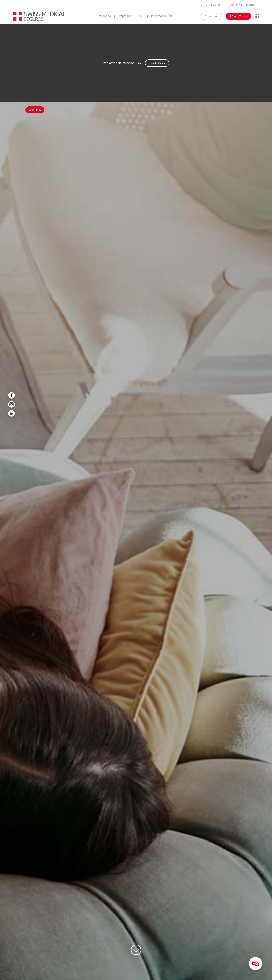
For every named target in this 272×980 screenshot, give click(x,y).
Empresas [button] (125, 16)
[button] (256, 964)
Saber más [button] (35, 110)
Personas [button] (104, 16)
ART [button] (141, 16)
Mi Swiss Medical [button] (238, 16)
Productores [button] (212, 16)
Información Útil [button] (162, 16)
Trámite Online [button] (157, 63)
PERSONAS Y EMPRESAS (240, 5)
